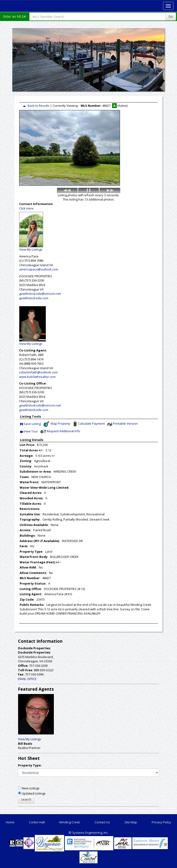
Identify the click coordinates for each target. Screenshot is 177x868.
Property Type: (30, 765)
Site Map (131, 822)
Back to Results (35, 106)
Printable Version (122, 424)
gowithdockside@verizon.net (40, 294)
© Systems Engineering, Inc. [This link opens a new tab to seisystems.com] (88, 833)
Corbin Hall (37, 822)
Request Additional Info (60, 432)
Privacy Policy (161, 822)
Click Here (26, 208)
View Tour (29, 432)
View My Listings (30, 739)
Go (171, 16)
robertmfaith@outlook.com (38, 372)
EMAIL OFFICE (27, 679)
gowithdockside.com (34, 298)
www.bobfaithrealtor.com (37, 377)
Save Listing (30, 424)
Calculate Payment (88, 424)
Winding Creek (70, 822)
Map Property (57, 424)
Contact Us (102, 822)
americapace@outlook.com (39, 269)
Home (10, 822)
